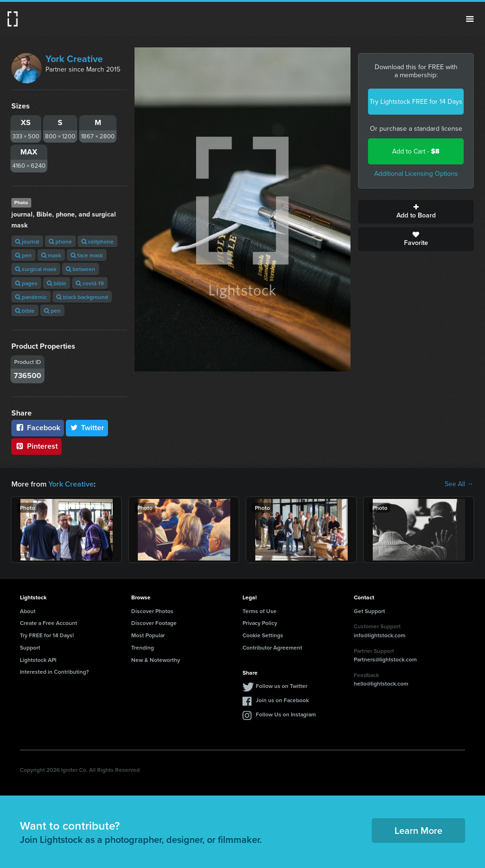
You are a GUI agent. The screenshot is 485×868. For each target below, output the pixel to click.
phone (60, 241)
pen (23, 255)
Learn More (418, 830)
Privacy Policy (260, 623)
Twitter (87, 428)
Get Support (369, 611)
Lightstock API (38, 660)
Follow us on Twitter (282, 686)
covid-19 (90, 283)
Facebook (38, 428)
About (28, 611)
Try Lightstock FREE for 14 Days (416, 102)
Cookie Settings (263, 635)
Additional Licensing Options (416, 174)
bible (57, 283)
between (81, 269)
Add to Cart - (416, 151)
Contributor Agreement (272, 647)
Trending (143, 647)
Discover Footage (154, 623)
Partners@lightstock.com (385, 659)
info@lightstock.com (380, 635)
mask (51, 255)
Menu (470, 19)
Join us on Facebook (282, 700)
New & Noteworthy (156, 660)
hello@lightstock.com (381, 683)
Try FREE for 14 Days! (47, 635)
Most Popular (148, 635)
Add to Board (416, 212)
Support (30, 647)
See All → (459, 484)
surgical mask (36, 269)
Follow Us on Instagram (286, 714)
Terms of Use (260, 611)
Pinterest (36, 446)
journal (27, 241)
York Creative (74, 59)
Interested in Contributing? (54, 672)
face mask (87, 255)
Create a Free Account (49, 623)
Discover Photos (152, 611)
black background (82, 297)
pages (26, 283)
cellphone (98, 241)
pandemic (31, 297)
